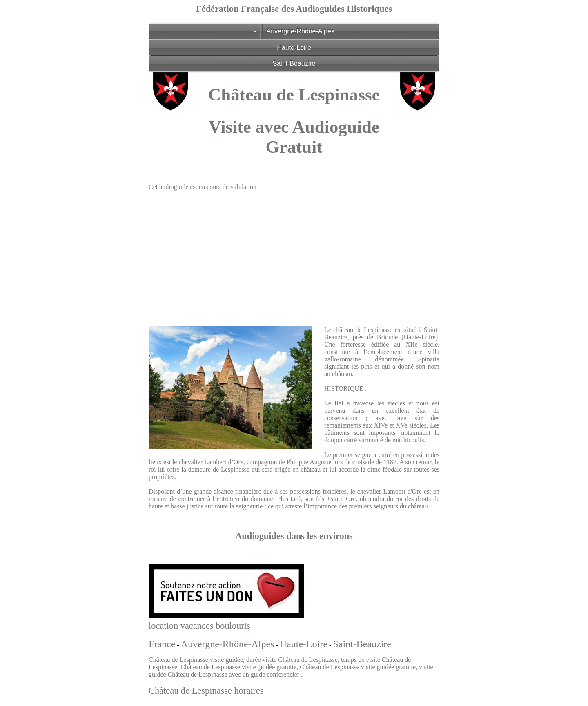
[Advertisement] (294, 254)
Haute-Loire (294, 48)
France (162, 644)
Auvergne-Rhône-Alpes (301, 31)
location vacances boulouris (199, 626)
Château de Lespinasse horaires (206, 691)
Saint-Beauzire (294, 63)
